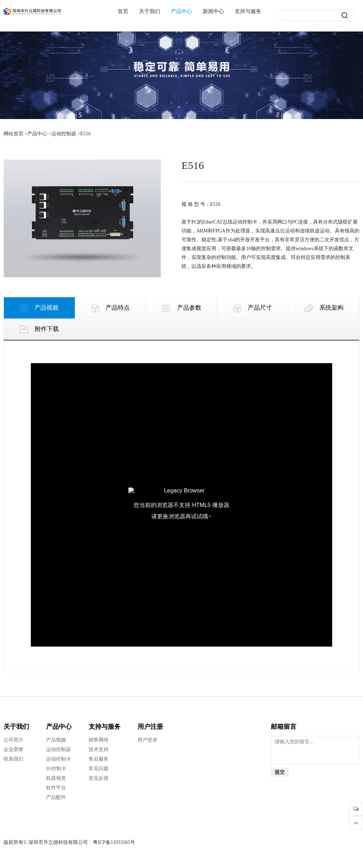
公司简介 (13, 740)
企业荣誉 (13, 749)
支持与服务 (248, 11)
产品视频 (39, 308)
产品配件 (56, 797)
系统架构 (324, 308)
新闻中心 (213, 11)
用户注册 (150, 727)
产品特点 (110, 308)
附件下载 (39, 329)
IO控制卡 (56, 769)
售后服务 (99, 759)
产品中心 (181, 11)
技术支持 (99, 749)
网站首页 (13, 134)
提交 (280, 772)
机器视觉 (56, 778)
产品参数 (181, 308)
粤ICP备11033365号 (114, 842)
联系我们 (13, 759)
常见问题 (99, 769)
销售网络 (99, 740)
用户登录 (147, 740)
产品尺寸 (253, 308)
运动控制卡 (58, 759)
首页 (123, 11)
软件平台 (56, 788)
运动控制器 (64, 134)
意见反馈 (99, 778)
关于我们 (150, 11)
